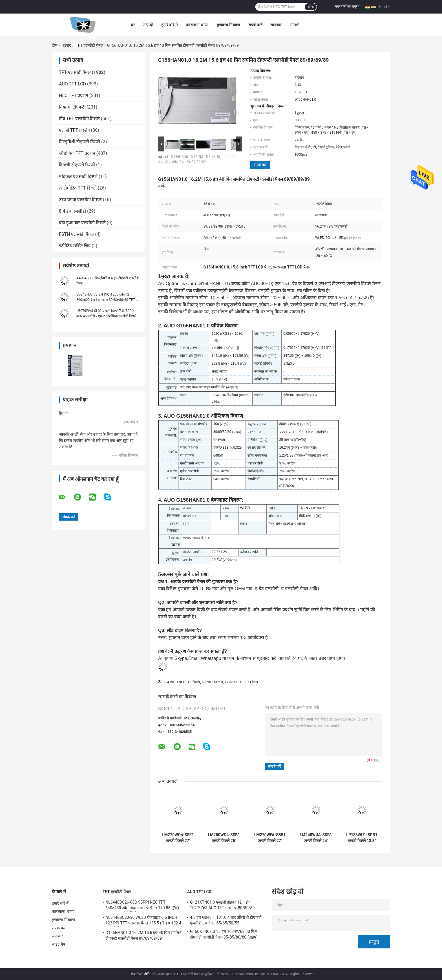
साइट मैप (58, 944)
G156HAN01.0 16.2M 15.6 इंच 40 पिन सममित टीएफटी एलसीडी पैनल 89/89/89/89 (143, 935)
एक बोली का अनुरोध (348, 6)
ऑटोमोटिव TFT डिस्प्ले (78, 188)
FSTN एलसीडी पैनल (76, 234)
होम (55, 45)
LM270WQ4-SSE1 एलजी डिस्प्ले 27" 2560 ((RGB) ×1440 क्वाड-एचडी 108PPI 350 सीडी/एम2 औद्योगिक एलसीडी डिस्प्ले (178, 838)
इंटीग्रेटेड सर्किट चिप (75, 246)
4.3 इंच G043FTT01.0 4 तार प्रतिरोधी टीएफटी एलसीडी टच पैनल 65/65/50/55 (226, 920)
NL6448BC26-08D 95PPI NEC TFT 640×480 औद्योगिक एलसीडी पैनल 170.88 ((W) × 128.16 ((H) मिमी (142, 906)
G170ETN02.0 (212, 682)
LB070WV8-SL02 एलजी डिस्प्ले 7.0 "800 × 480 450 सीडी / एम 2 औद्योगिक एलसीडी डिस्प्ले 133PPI (106, 316)
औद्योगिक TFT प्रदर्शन (77, 153)
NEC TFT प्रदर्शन (74, 95)
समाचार (276, 25)
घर (133, 25)
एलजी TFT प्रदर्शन (74, 130)
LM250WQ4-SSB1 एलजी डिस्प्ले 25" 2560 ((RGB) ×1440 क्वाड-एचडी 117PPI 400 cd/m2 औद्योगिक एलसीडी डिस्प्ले (224, 838)
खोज (311, 7)
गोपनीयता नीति (140, 974)
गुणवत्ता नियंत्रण (228, 25)
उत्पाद (67, 45)
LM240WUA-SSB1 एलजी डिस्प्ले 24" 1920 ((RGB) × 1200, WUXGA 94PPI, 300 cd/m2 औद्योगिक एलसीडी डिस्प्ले (316, 838)
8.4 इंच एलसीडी (72, 211)
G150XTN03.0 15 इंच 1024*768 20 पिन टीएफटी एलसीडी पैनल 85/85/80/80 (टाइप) (224, 934)
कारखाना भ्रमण (197, 25)
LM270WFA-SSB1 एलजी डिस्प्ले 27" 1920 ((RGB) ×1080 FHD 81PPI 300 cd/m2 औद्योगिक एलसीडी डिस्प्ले (270, 838)
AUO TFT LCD (72, 84)
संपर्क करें (255, 25)
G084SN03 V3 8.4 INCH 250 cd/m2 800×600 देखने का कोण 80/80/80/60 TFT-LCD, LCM (106, 300)
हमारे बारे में (169, 25)
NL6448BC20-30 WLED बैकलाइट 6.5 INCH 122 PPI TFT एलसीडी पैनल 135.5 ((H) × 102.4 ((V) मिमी (143, 921)
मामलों (295, 25)
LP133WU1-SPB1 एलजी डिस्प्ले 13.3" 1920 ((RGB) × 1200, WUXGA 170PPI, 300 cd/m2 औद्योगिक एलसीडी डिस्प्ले (362, 838)
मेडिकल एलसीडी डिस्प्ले (78, 176)
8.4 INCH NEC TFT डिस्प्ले (182, 682)
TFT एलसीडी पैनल (89, 45)
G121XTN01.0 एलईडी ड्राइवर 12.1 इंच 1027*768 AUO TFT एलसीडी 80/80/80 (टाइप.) (222, 906)
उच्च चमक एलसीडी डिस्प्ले (80, 200)
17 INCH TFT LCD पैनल (241, 682)
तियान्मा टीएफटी (72, 107)
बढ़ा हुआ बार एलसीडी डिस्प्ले (82, 223)
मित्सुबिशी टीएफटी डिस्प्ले (79, 142)
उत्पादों (148, 25)
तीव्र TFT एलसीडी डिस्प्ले (79, 119)
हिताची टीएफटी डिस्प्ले (77, 165)
